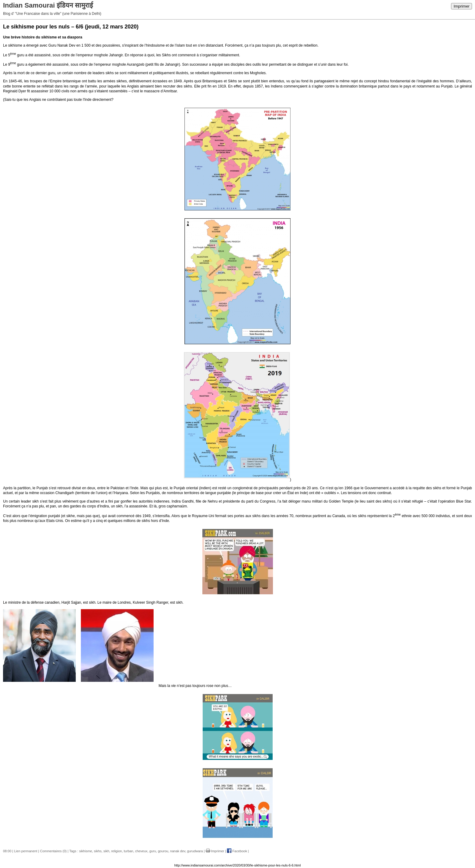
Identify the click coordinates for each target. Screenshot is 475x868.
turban (129, 851)
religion (116, 851)
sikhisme (86, 851)
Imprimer (462, 6)
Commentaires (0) (53, 851)
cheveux (141, 851)
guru (153, 851)
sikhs (98, 851)
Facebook (237, 851)
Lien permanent (26, 851)
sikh (106, 851)
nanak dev (178, 851)
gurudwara (195, 851)
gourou (163, 851)
